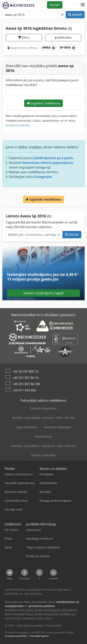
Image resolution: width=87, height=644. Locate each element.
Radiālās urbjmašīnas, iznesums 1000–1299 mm (43, 418)
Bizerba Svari (43, 436)
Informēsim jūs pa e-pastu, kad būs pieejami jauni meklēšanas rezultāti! (42, 83)
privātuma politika (16, 636)
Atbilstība (63, 38)
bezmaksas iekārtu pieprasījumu (48, 163)
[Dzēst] (62, 15)
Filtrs (24, 38)
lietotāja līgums (40, 636)
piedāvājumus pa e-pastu (54, 158)
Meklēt (75, 15)
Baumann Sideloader (58, 427)
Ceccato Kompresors (43, 408)
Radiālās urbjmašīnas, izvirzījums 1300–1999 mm (43, 446)
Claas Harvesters (27, 427)
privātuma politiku (18, 125)
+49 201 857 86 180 (26, 384)
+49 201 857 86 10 (25, 378)
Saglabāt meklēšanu (43, 103)
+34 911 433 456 (24, 390)
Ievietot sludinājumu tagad (43, 293)
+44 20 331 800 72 (25, 371)
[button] (83, 5)
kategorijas (43, 177)
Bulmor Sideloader (44, 455)
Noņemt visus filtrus (22, 48)
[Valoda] (76, 5)
